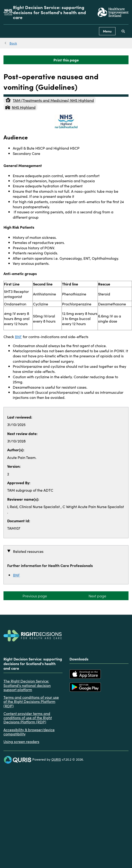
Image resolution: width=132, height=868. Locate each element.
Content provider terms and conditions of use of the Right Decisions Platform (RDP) (28, 718)
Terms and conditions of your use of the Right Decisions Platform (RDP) (31, 701)
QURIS (56, 759)
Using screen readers (21, 741)
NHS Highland (20, 107)
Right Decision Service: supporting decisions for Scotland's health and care (49, 12)
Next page (97, 596)
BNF (18, 336)
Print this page (66, 60)
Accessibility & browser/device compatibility (29, 732)
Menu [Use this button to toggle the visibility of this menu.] (107, 31)
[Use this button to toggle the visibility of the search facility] (123, 31)
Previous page (35, 596)
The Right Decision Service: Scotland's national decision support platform (27, 685)
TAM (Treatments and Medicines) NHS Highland (50, 100)
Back (13, 43)
